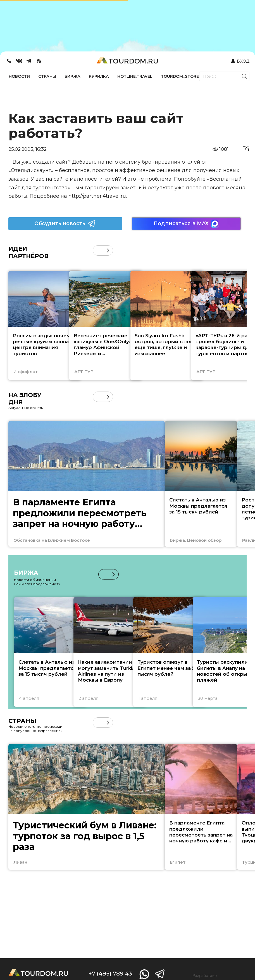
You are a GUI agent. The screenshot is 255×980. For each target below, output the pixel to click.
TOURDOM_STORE (180, 76)
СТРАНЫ (47, 76)
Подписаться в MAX (186, 224)
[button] (108, 250)
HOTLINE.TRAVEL (135, 76)
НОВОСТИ (19, 76)
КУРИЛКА (99, 76)
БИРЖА (72, 76)
